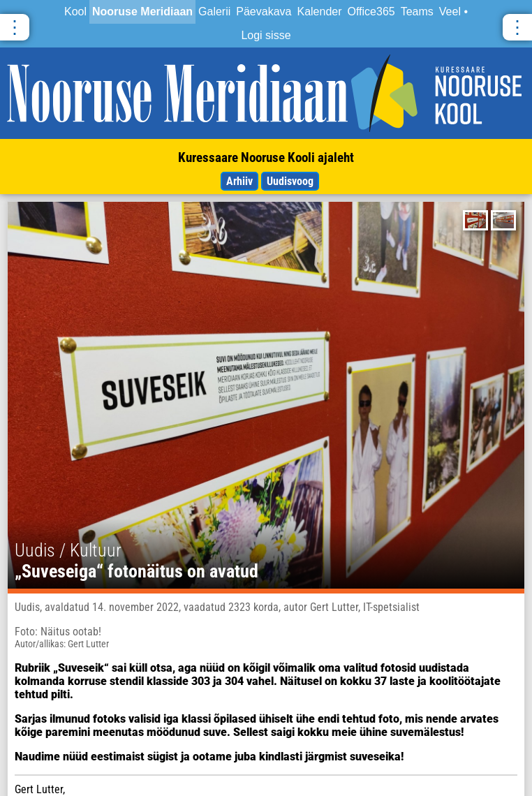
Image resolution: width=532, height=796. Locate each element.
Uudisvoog (290, 181)
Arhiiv (239, 181)
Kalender (319, 12)
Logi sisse (266, 35)
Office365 (371, 12)
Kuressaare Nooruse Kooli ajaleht (266, 157)
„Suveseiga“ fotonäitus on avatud (136, 571)
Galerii (214, 12)
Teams (417, 12)
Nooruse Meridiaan (142, 12)
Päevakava (264, 12)
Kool (75, 12)
